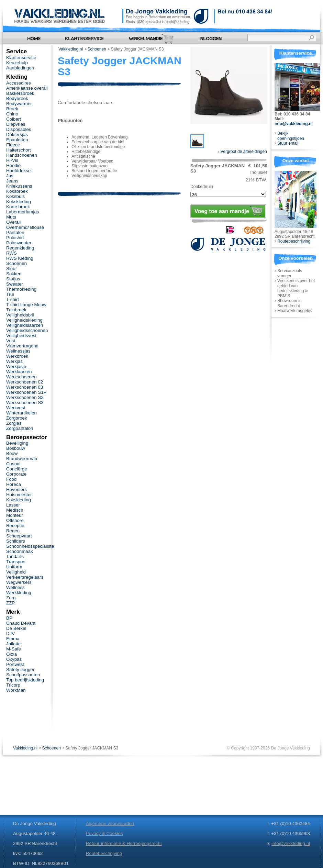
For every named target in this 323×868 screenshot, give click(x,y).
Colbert (14, 119)
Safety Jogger (20, 670)
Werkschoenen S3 (25, 403)
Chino (12, 114)
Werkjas (14, 361)
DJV (10, 633)
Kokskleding (19, 202)
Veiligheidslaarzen (25, 325)
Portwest (15, 664)
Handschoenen (22, 155)
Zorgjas (14, 423)
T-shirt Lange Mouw (26, 305)
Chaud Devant (21, 623)
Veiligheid (16, 572)
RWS (12, 253)
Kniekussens (19, 186)
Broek (12, 109)
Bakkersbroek (20, 93)
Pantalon (15, 232)
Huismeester (19, 495)
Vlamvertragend (22, 346)
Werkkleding (19, 593)
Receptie (15, 526)
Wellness (15, 587)
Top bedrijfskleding (25, 680)
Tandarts (15, 557)
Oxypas (14, 659)
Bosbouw (16, 448)
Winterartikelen (21, 413)
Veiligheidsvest (21, 336)
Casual (13, 464)
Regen (13, 531)
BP (9, 618)
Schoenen (97, 49)
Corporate (16, 474)
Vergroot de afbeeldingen (242, 152)
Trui (10, 294)
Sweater (15, 284)
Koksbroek (17, 191)
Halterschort (19, 150)
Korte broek (18, 207)
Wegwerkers (19, 582)
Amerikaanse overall (27, 88)
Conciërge (17, 469)
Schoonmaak (20, 551)
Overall (13, 222)
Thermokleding (21, 289)
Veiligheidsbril (20, 315)
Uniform (14, 567)
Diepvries (16, 124)
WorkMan (16, 690)
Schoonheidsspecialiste (30, 546)
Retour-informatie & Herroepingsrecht (124, 843)
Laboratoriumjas (23, 212)
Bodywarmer (19, 104)
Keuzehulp (17, 63)
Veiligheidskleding (24, 320)
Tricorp (13, 685)
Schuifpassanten (23, 675)
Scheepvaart (19, 536)
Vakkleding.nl (71, 49)
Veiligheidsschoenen (27, 330)
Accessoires (19, 83)
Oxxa (12, 654)
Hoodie (13, 165)
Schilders (16, 541)
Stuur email (288, 143)
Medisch (15, 510)
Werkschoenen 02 (25, 382)
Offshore (15, 520)
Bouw (12, 453)
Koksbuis (15, 196)
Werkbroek (17, 356)
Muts (11, 217)
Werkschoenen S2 (25, 397)
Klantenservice (21, 58)
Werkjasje (16, 366)
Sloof (11, 269)
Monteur (15, 515)
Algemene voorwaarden (110, 824)
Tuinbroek (16, 310)
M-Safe (14, 649)
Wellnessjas (18, 351)
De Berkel (16, 628)
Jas (10, 176)
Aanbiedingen (20, 68)
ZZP (10, 603)
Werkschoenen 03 (25, 387)
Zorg (11, 598)
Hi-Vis (12, 160)
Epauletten (17, 140)
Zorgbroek (17, 418)
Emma (13, 639)
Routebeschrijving (294, 241)
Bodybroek (17, 98)
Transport (16, 562)
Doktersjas (17, 135)
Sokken (14, 274)
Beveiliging (17, 443)
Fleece (13, 145)
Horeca (14, 484)
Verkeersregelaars (25, 577)
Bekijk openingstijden (291, 136)
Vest (11, 341)
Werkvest (16, 408)
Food (11, 479)
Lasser (13, 505)
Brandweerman (22, 459)
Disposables (19, 129)
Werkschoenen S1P (26, 392)
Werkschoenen (21, 377)
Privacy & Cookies (104, 833)
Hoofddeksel (19, 171)
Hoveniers (16, 489)
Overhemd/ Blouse (25, 227)
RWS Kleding (20, 258)
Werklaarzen (19, 372)
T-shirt (13, 299)
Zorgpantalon (20, 428)
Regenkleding (20, 248)
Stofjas (13, 279)
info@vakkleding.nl (294, 124)
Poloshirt (15, 238)
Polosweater (19, 243)
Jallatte (13, 644)
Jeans (12, 181)
